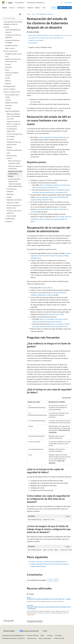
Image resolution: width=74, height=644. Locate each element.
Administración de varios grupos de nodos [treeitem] (14, 143)
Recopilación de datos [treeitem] (12, 45)
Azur (33, 14)
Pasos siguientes (33, 43)
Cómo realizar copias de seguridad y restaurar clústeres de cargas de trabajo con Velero (51, 219)
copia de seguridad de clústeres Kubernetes (53, 137)
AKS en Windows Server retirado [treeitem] (12, 96)
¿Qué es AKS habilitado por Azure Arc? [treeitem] (13, 31)
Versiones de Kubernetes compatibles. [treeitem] (12, 41)
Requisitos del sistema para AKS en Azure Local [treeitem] (13, 60)
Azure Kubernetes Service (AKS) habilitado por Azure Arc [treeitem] (13, 23)
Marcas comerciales (45, 638)
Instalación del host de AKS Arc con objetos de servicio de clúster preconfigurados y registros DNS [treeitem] (14, 126)
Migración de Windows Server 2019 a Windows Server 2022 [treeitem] (14, 116)
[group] (49, 550)
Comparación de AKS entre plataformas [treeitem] (13, 36)
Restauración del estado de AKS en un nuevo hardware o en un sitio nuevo (50, 35)
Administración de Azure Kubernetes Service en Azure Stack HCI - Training (49, 599)
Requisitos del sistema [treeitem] (12, 103)
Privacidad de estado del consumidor (13, 638)
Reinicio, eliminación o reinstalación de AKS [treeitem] (15, 162)
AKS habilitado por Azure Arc (45, 14)
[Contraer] (20, 14)
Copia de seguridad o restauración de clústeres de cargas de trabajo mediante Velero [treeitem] (15, 183)
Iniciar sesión (68, 3)
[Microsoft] (3, 3)
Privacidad (58, 635)
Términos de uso (32, 638)
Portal (54, 8)
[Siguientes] (57, 3)
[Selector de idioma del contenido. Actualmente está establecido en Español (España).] (9, 631)
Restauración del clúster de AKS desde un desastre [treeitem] (15, 174)
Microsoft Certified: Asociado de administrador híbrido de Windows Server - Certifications (49, 608)
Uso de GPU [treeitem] (10, 139)
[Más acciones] (70, 14)
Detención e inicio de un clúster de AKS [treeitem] (15, 167)
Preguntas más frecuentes (36, 40)
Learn (29, 14)
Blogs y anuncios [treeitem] (10, 48)
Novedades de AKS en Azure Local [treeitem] (13, 55)
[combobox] (12, 18)
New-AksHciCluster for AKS (55, 314)
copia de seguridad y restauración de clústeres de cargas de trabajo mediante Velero (51, 256)
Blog (42, 635)
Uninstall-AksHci (47, 288)
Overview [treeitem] (8, 100)
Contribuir (50, 635)
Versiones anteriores (33, 635)
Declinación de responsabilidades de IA (13, 635)
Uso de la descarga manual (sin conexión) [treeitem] (15, 135)
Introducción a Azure (65, 8)
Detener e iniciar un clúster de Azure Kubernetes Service (49, 561)
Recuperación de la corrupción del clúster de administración (46, 38)
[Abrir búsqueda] (62, 3)
